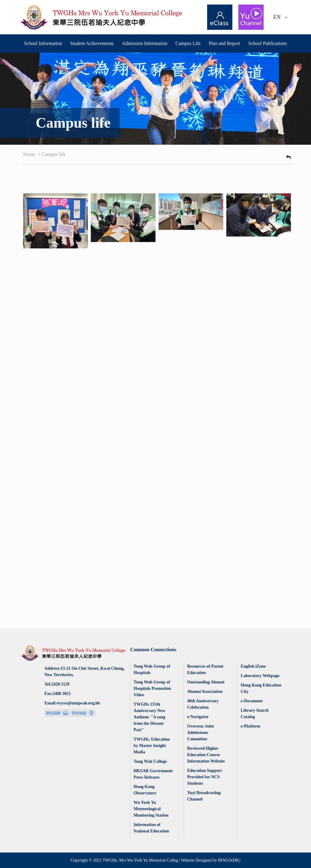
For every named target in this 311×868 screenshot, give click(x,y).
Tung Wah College (150, 761)
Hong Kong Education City (261, 688)
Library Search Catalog (255, 714)
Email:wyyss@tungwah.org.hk (72, 703)
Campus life (54, 154)
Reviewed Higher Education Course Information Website (206, 755)
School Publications (268, 43)
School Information (43, 43)
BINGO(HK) (229, 860)
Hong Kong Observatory (145, 790)
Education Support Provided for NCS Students (204, 777)
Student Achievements (92, 43)
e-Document (251, 701)
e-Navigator (198, 717)
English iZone (253, 666)
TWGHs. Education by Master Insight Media (152, 746)
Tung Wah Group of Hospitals (152, 669)
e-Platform (250, 726)
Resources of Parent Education (205, 669)
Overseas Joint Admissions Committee (200, 733)
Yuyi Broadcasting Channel (204, 796)
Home (30, 154)
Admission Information (145, 43)
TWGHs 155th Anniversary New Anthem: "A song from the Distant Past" (150, 717)
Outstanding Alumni (206, 682)
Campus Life (188, 43)
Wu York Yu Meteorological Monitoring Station (151, 809)
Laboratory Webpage (260, 676)
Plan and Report (224, 43)
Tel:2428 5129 (57, 684)
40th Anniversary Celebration (203, 704)
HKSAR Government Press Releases (153, 774)
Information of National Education (151, 828)
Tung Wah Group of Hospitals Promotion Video (152, 688)
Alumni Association (205, 692)
